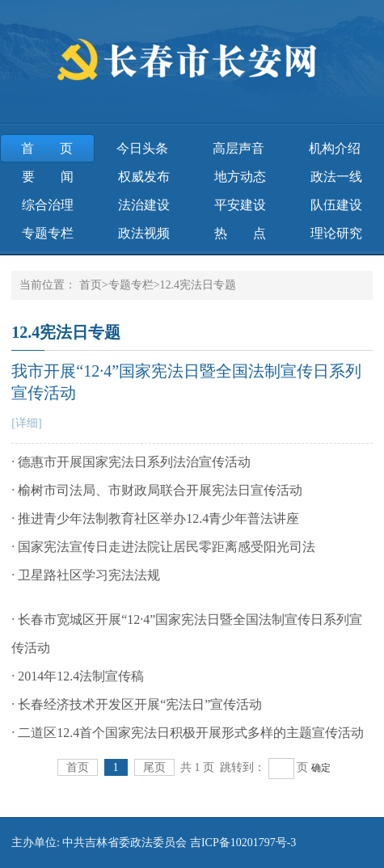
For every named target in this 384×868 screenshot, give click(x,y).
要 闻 (48, 177)
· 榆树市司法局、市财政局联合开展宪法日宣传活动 (157, 490)
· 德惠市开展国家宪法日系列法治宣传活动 (131, 462)
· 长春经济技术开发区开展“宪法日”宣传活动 (137, 704)
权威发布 (144, 177)
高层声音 (238, 148)
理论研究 (336, 233)
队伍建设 (336, 205)
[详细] (26, 423)
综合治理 (48, 205)
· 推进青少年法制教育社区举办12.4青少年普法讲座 (155, 518)
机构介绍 (335, 148)
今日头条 (142, 148)
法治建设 (144, 205)
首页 (47, 148)
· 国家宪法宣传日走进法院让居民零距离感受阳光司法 (163, 547)
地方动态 (240, 177)
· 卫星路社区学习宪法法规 (86, 575)
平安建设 (240, 205)
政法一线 (336, 177)
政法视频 (144, 233)
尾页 (154, 767)
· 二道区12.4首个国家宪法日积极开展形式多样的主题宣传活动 (188, 733)
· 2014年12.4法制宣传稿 (78, 676)
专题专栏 (48, 233)
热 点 (240, 233)
